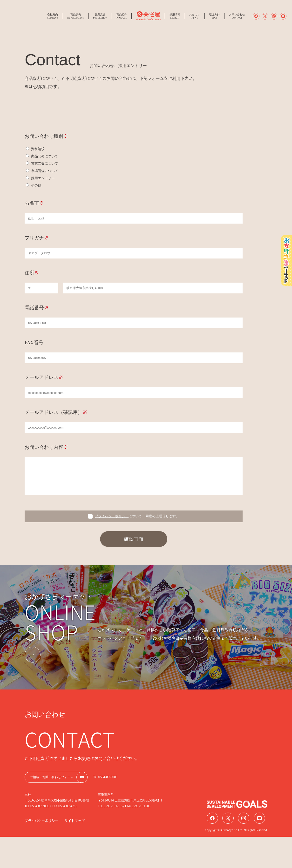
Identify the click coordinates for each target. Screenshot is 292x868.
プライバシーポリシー (112, 516)
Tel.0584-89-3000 (105, 777)
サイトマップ (75, 821)
